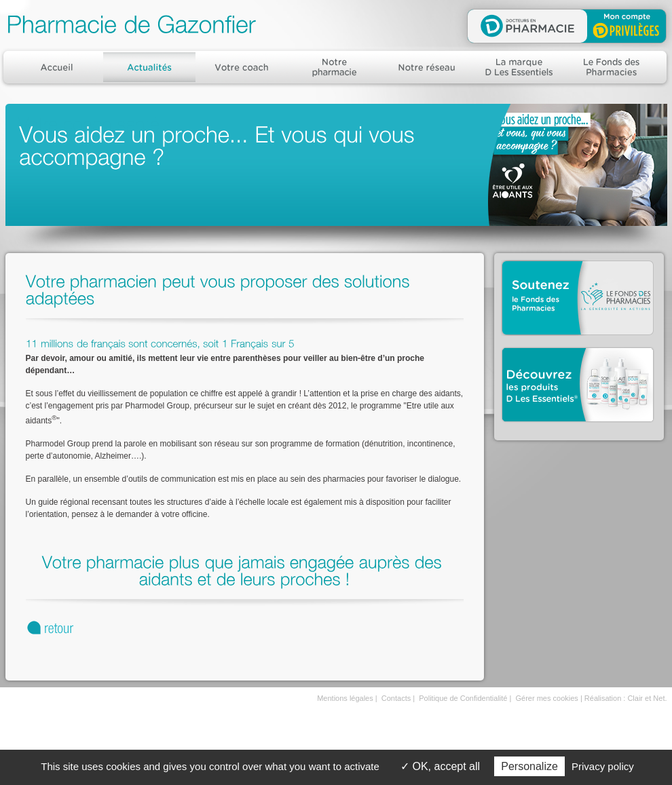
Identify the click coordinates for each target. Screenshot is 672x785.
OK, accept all (440, 766)
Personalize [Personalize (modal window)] (529, 766)
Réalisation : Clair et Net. (626, 698)
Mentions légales (345, 698)
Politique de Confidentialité (463, 698)
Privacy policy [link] (603, 766)
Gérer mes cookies (547, 698)
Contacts (396, 698)
